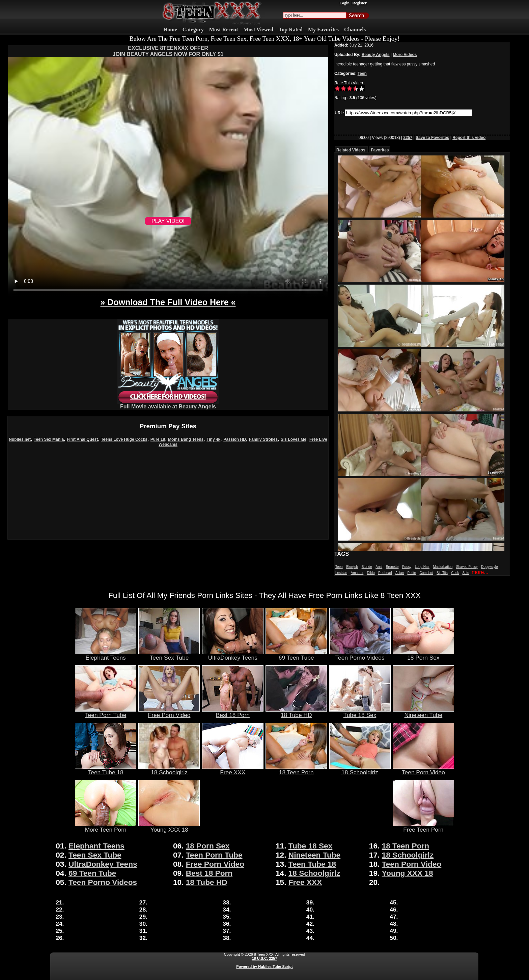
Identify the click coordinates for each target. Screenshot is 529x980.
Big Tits (442, 573)
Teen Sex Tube (169, 655)
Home (170, 30)
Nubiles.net (20, 439)
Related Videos (351, 150)
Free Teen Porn (423, 827)
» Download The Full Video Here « (168, 302)
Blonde (367, 567)
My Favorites (323, 30)
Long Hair (422, 567)
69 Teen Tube (296, 655)
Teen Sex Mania (49, 439)
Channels (355, 30)
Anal (379, 567)
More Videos (405, 55)
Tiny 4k (213, 439)
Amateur (357, 573)
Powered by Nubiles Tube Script (264, 967)
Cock (455, 573)
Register (359, 3)
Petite (412, 573)
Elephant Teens (106, 655)
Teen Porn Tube (106, 712)
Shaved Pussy (467, 567)
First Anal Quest (82, 439)
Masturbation (443, 567)
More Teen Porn (106, 827)
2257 (408, 138)
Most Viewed (258, 30)
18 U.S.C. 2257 (264, 958)
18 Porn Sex (423, 655)
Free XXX (233, 770)
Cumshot (426, 573)
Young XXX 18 (169, 827)
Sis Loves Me (294, 439)
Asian (400, 573)
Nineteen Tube (423, 712)
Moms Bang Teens (186, 439)
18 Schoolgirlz (169, 770)
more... (480, 572)
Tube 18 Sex (360, 712)
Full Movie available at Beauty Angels (168, 404)
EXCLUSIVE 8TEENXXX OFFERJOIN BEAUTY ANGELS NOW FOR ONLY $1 (168, 51)
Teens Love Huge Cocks (124, 439)
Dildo (371, 573)
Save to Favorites (432, 138)
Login (344, 3)
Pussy (407, 567)
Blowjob (352, 567)
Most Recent (224, 30)
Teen (362, 74)
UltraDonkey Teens (233, 655)
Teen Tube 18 (106, 770)
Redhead (385, 573)
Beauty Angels (376, 55)
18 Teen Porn (296, 770)
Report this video (469, 138)
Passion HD (235, 439)
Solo (466, 573)
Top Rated (291, 30)
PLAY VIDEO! (168, 221)
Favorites (380, 150)
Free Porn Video (169, 712)
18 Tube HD (296, 712)
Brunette (392, 567)
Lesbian (341, 573)
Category (193, 30)
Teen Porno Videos (360, 655)
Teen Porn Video (423, 770)
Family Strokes (263, 439)
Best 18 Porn (233, 712)
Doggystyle (489, 567)
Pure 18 (158, 439)
